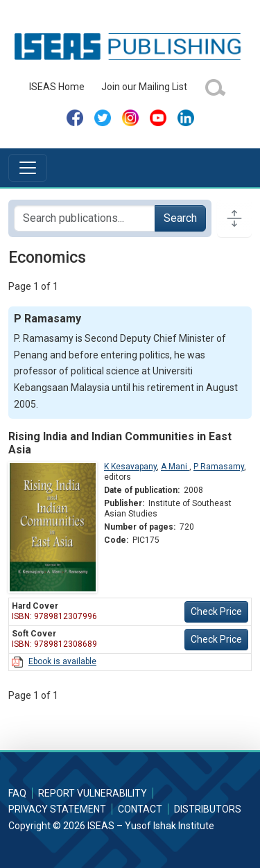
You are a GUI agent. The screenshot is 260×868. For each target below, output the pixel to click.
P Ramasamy (219, 467)
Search (180, 218)
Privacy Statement (57, 809)
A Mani (175, 467)
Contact (140, 809)
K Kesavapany (130, 467)
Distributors (208, 809)
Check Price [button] (216, 611)
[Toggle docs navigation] (234, 218)
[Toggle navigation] (28, 168)
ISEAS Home (57, 87)
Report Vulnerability (93, 793)
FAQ (17, 793)
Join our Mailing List (144, 87)
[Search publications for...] (85, 218)
